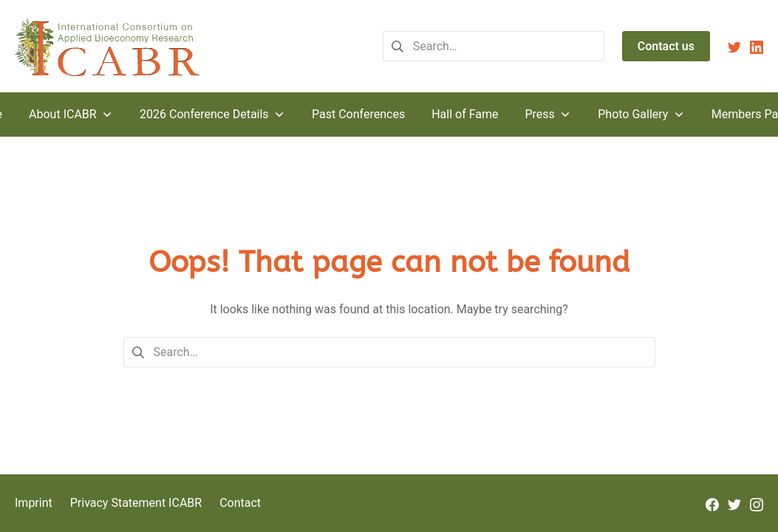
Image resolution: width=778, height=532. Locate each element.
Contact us (666, 46)
